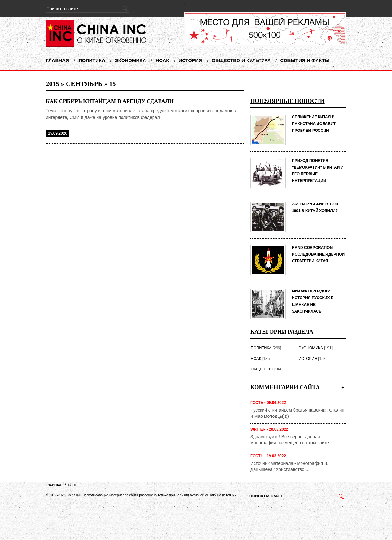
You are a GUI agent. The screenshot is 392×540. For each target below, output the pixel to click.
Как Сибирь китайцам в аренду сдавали (110, 101)
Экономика (130, 60)
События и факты (305, 60)
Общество (262, 369)
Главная (57, 60)
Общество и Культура (241, 60)
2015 (52, 84)
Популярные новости (287, 101)
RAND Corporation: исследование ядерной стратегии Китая (318, 254)
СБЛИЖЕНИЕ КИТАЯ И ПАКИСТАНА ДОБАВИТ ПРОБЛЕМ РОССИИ (314, 124)
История (190, 60)
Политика (92, 60)
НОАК (162, 60)
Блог (72, 485)
